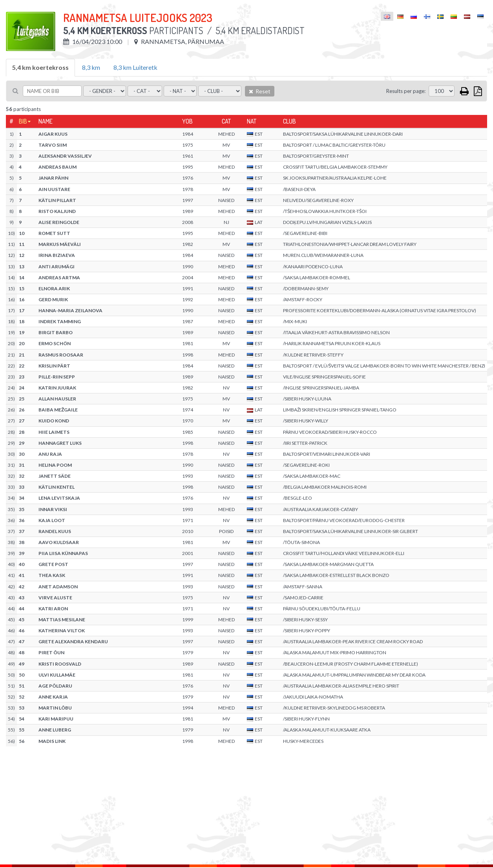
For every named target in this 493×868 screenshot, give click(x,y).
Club (289, 121)
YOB (187, 121)
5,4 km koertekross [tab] (40, 67)
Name (46, 121)
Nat (252, 121)
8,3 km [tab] (91, 67)
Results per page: (406, 91)
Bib (23, 121)
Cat (226, 121)
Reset (260, 91)
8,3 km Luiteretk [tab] (135, 67)
